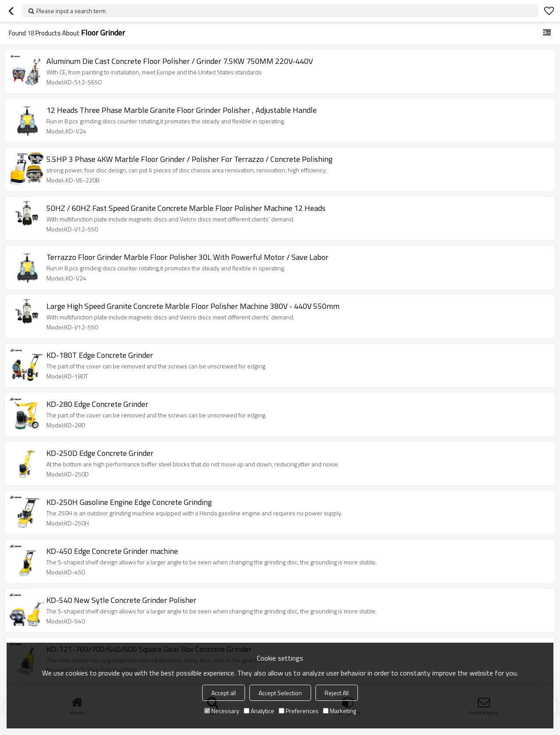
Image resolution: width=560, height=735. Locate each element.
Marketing (339, 711)
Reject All (337, 693)
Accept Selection (280, 693)
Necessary (222, 711)
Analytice (259, 711)
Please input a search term (71, 11)
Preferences (299, 711)
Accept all (224, 693)
